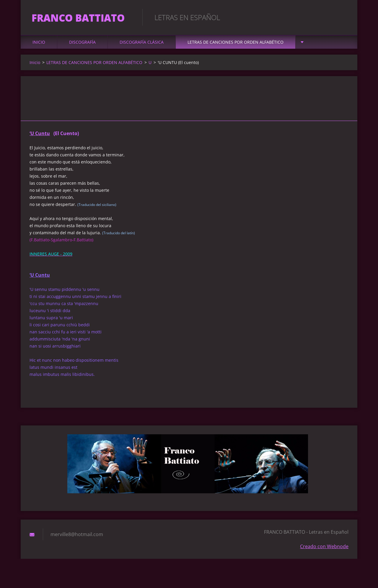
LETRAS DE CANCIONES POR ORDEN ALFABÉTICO (236, 45)
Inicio (39, 45)
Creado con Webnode (324, 549)
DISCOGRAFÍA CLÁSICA (142, 45)
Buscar (342, 17)
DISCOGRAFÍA (82, 45)
